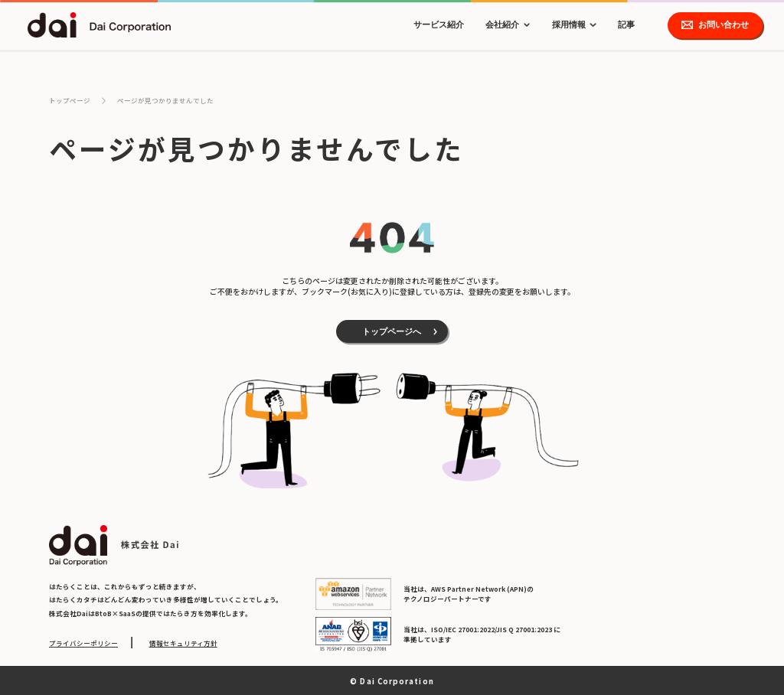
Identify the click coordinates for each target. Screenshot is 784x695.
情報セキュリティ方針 (183, 643)
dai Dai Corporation (100, 25)
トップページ (70, 100)
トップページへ (392, 331)
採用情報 (569, 24)
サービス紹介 (439, 24)
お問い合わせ (724, 24)
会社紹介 (502, 24)
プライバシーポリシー (83, 643)
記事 (626, 24)
